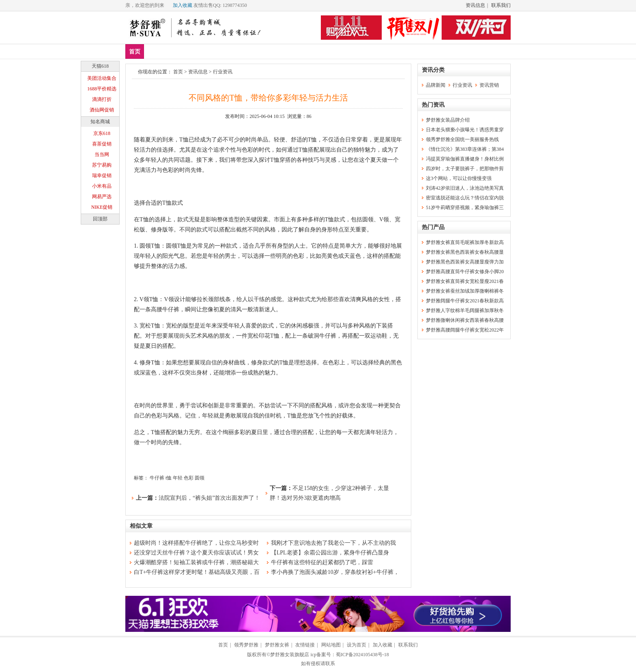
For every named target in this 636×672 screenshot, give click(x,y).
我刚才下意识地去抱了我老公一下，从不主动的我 (333, 543)
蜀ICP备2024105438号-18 (362, 655)
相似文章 (141, 526)
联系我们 (501, 5)
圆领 (200, 478)
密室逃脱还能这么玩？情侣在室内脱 (465, 198)
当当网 (102, 154)
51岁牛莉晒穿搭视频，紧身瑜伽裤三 (465, 208)
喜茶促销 (102, 144)
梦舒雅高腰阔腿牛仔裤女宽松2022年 (465, 330)
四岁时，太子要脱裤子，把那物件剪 (465, 169)
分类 (275, 51)
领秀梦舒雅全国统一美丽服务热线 (462, 139)
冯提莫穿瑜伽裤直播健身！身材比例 (465, 159)
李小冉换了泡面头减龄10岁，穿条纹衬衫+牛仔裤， (335, 572)
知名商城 (100, 122)
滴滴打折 (102, 99)
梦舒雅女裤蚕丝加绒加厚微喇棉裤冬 (465, 291)
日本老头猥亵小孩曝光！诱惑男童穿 (465, 130)
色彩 (189, 478)
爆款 (180, 51)
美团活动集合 (102, 78)
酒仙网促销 (102, 110)
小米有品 (102, 186)
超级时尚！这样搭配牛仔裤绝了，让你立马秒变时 (196, 543)
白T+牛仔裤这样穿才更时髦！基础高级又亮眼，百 (197, 572)
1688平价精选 (102, 89)
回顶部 (100, 219)
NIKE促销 (102, 207)
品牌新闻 (436, 85)
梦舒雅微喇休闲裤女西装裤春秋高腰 (465, 320)
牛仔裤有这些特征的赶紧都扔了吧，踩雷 (322, 562)
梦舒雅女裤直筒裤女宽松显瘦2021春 (465, 281)
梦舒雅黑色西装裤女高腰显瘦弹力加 (465, 262)
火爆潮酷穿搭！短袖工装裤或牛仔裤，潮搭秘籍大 (196, 562)
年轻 (178, 478)
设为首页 (357, 645)
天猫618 (100, 66)
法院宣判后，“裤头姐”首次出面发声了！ (209, 498)
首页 (135, 52)
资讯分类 (433, 70)
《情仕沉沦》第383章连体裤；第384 (465, 149)
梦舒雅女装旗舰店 (290, 655)
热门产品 (433, 227)
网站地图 (331, 645)
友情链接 (305, 645)
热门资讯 (433, 105)
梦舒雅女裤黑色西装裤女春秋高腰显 (465, 252)
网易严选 (102, 197)
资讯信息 (475, 5)
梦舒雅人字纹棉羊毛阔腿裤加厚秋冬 (465, 310)
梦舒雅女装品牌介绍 (448, 120)
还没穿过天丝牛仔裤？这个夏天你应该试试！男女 (196, 553)
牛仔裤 (157, 478)
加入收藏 (183, 5)
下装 (228, 51)
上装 (204, 51)
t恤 (169, 478)
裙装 (251, 51)
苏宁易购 (102, 165)
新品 (156, 51)
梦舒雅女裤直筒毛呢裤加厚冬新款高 (465, 242)
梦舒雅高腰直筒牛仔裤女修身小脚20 (465, 272)
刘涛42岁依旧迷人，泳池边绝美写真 (465, 188)
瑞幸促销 (102, 175)
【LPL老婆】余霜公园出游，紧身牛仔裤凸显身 (330, 553)
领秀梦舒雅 (246, 645)
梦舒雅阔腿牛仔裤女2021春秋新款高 (465, 301)
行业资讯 (223, 72)
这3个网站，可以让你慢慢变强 (459, 178)
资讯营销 (489, 85)
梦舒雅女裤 (277, 645)
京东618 (102, 133)
